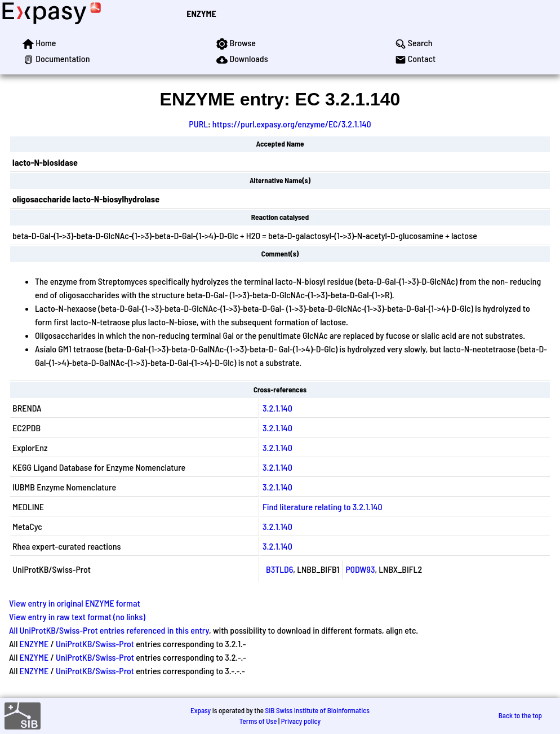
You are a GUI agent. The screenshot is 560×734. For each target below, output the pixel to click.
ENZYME (201, 13)
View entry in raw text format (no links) (77, 616)
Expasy (201, 710)
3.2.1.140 (277, 408)
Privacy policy (301, 721)
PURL (198, 124)
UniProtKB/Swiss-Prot (95, 644)
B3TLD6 (279, 569)
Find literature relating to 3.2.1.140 (322, 507)
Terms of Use (258, 721)
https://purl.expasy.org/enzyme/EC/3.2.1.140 (292, 124)
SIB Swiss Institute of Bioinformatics (317, 710)
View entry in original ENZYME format (75, 603)
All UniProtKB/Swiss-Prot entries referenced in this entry (109, 630)
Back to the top (520, 715)
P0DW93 (361, 569)
